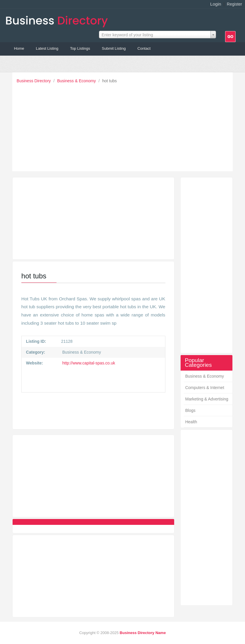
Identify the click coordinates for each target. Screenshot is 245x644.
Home (19, 48)
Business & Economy (77, 81)
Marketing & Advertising (207, 399)
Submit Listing (114, 48)
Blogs (190, 410)
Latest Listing (47, 48)
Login (216, 4)
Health (191, 422)
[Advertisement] (124, 126)
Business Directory (34, 81)
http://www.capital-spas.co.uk (88, 363)
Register (234, 4)
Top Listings (80, 48)
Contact (144, 48)
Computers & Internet (205, 388)
